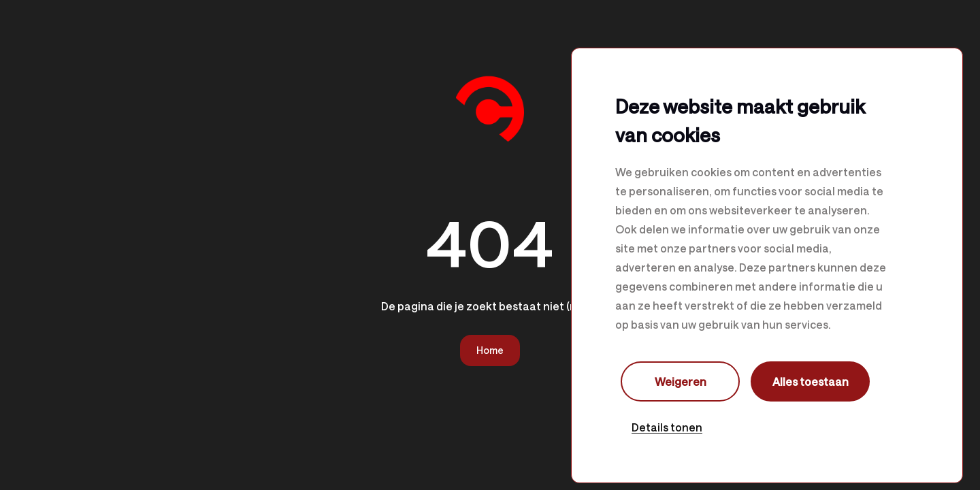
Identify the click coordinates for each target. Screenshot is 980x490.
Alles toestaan (811, 381)
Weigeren (681, 381)
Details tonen (667, 427)
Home (490, 350)
